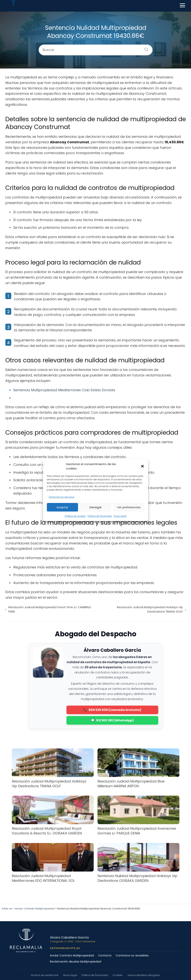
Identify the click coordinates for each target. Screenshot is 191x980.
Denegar (96, 507)
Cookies (118, 975)
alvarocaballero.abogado (144, 975)
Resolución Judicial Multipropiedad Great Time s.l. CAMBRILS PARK (50, 609)
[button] (142, 466)
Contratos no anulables (132, 955)
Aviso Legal (120, 516)
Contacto (105, 955)
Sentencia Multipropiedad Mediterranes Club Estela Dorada (64, 390)
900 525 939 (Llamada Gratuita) (115, 710)
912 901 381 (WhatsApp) (115, 720)
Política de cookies (75, 516)
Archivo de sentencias (45, 975)
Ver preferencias (129, 507)
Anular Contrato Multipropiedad (72, 955)
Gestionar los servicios (62, 497)
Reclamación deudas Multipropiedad (76, 962)
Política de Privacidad (100, 516)
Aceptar (62, 507)
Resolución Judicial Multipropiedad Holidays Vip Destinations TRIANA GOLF (150, 609)
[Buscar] (145, 48)
